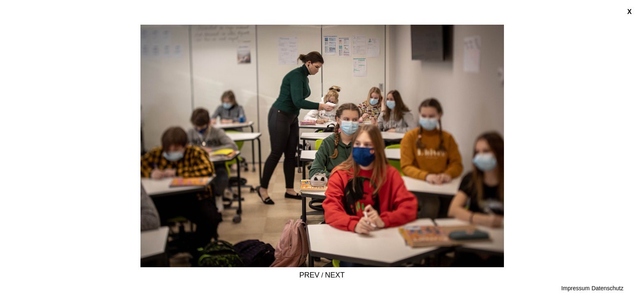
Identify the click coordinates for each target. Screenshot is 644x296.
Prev (309, 275)
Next (335, 275)
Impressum (575, 288)
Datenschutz (607, 288)
